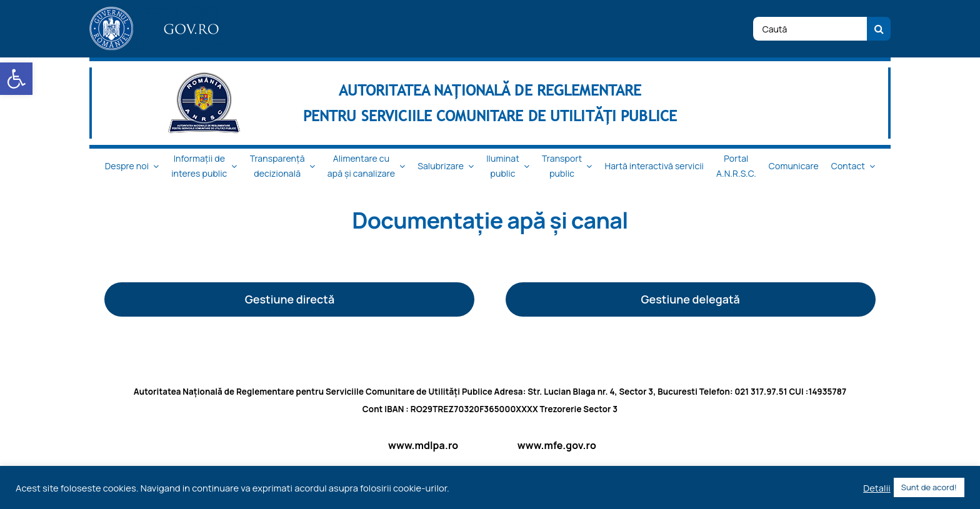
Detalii (877, 488)
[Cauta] (879, 29)
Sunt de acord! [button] (929, 487)
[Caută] (810, 29)
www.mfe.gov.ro (557, 445)
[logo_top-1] (156, 12)
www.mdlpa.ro (423, 445)
